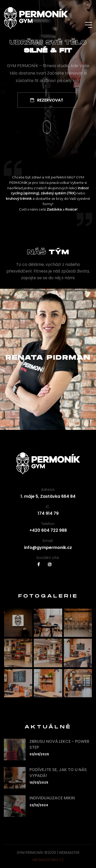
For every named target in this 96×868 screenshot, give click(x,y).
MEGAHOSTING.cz (48, 860)
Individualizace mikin (52, 798)
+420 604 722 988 (48, 530)
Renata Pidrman (48, 358)
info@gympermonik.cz (48, 548)
